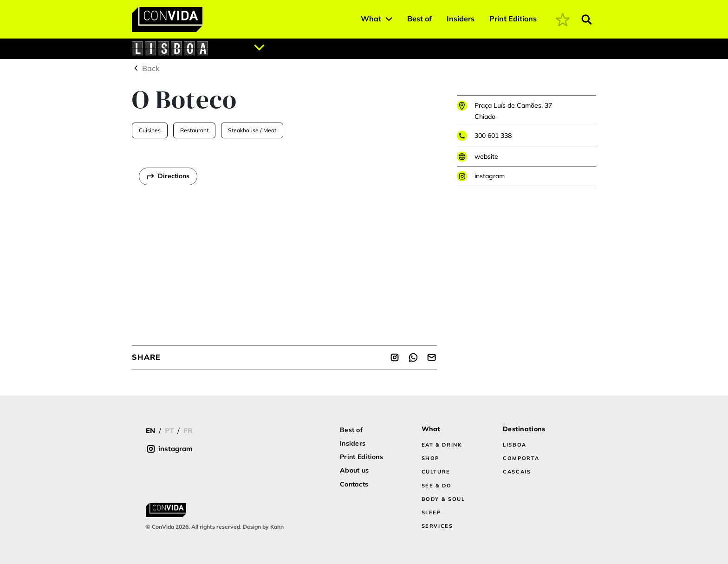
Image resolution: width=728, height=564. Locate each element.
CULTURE (436, 472)
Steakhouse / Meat (252, 130)
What (371, 19)
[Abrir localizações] (260, 47)
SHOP (431, 458)
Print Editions (513, 19)
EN (150, 431)
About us (354, 470)
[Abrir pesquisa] (587, 19)
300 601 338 (493, 136)
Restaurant (194, 130)
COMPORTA (521, 458)
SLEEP (431, 512)
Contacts (354, 484)
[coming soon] (563, 19)
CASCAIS (517, 472)
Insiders (461, 19)
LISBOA (515, 445)
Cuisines (150, 130)
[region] (284, 242)
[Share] (395, 357)
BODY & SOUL (443, 499)
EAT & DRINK (442, 445)
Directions (174, 176)
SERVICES (437, 526)
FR (188, 431)
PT (169, 431)
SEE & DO (437, 486)
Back (146, 68)
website (486, 156)
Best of (419, 19)
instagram (490, 176)
